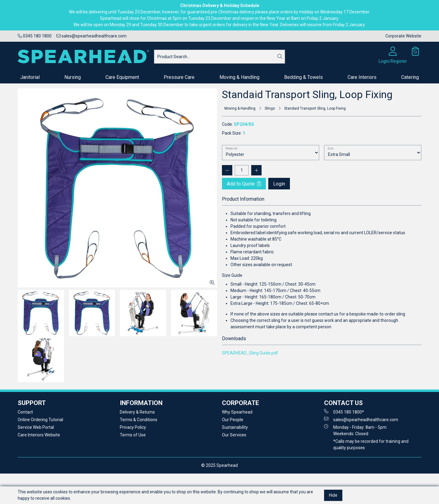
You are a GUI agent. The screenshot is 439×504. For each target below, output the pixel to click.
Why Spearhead (237, 412)
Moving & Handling (239, 77)
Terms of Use (133, 435)
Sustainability (235, 427)
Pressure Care (179, 77)
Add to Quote (244, 184)
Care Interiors (362, 77)
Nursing (73, 77)
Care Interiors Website (39, 435)
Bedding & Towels (303, 77)
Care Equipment (122, 77)
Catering (410, 77)
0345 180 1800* (344, 412)
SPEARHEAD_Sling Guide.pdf (250, 353)
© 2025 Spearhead (220, 465)
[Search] (280, 57)
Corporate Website (403, 36)
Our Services (234, 435)
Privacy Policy (133, 427)
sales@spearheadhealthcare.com (91, 36)
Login (279, 184)
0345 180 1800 (35, 36)
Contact (25, 412)
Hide (333, 495)
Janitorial (30, 77)
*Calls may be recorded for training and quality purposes (371, 444)
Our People (233, 420)
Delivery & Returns (137, 412)
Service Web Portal (36, 427)
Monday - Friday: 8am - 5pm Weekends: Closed (355, 430)
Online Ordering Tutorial (40, 420)
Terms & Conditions (139, 420)
